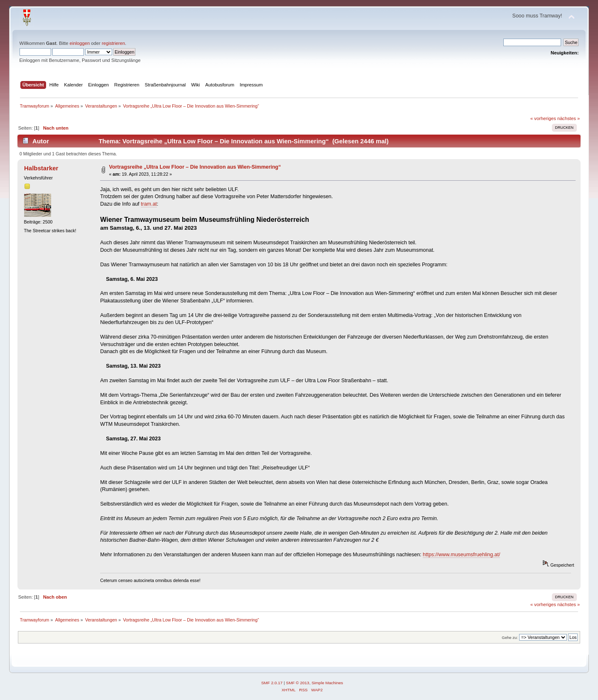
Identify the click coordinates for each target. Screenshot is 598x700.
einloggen (80, 43)
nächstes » (569, 118)
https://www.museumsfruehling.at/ (461, 555)
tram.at (149, 204)
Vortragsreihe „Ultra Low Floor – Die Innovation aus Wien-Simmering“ (195, 167)
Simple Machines (327, 683)
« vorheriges (543, 118)
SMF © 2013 (298, 683)
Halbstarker (41, 168)
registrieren (113, 43)
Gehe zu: (510, 637)
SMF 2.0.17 (272, 683)
